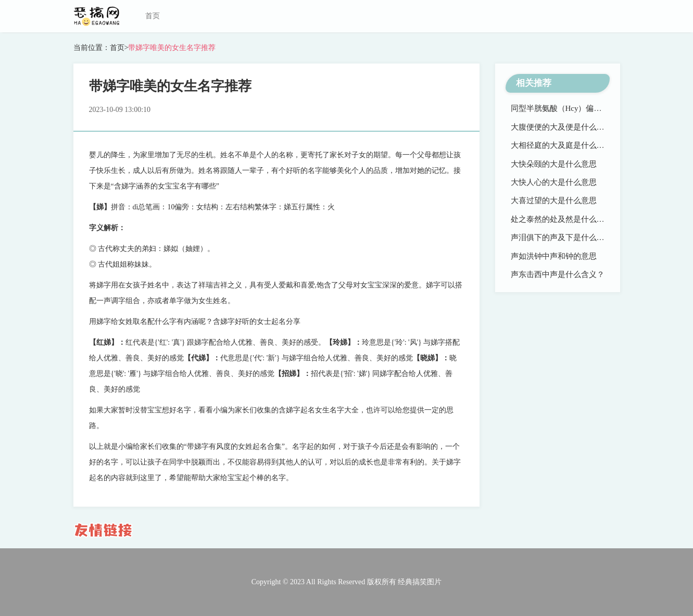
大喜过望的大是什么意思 (554, 200)
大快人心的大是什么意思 (554, 182)
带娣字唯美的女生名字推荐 (172, 48)
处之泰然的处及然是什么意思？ (565, 219)
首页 (153, 16)
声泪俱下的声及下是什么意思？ (565, 237)
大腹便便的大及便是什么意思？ (565, 127)
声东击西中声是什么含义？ (558, 274)
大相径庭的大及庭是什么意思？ (565, 145)
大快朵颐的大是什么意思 (554, 164)
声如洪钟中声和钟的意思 (554, 256)
